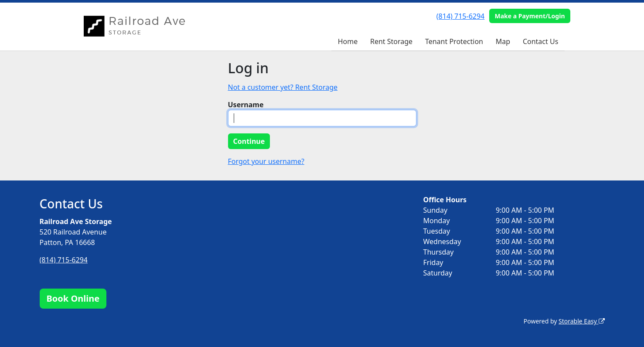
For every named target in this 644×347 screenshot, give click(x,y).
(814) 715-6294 (460, 16)
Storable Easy (581, 321)
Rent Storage (391, 41)
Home (348, 41)
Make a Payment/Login (530, 16)
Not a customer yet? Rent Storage (283, 87)
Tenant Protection (454, 41)
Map (503, 41)
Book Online (73, 298)
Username (246, 105)
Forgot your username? (266, 161)
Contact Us (540, 41)
